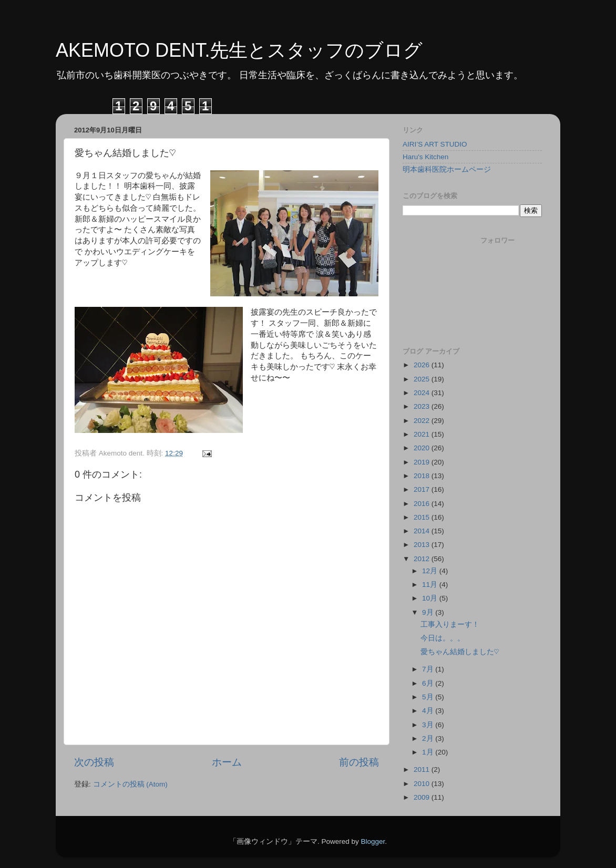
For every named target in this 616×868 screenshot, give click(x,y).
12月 (431, 571)
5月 (429, 697)
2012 (423, 559)
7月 (429, 669)
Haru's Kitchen (425, 157)
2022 (423, 421)
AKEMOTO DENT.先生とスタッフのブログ (239, 50)
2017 (423, 489)
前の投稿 (359, 762)
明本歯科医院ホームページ (447, 169)
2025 (423, 379)
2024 (423, 393)
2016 (423, 504)
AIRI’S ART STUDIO (435, 144)
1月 (429, 752)
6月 (429, 683)
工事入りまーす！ (450, 624)
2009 (423, 797)
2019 (423, 462)
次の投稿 (94, 762)
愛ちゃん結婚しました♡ (460, 652)
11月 (431, 585)
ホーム (227, 762)
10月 (431, 598)
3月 (429, 725)
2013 (423, 545)
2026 (423, 365)
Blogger (373, 841)
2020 (423, 448)
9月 (429, 612)
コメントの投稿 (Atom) (130, 784)
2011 (423, 769)
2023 (423, 406)
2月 (429, 738)
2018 (423, 476)
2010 (423, 784)
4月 (429, 711)
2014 (423, 531)
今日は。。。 (443, 638)
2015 (423, 517)
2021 (423, 434)
